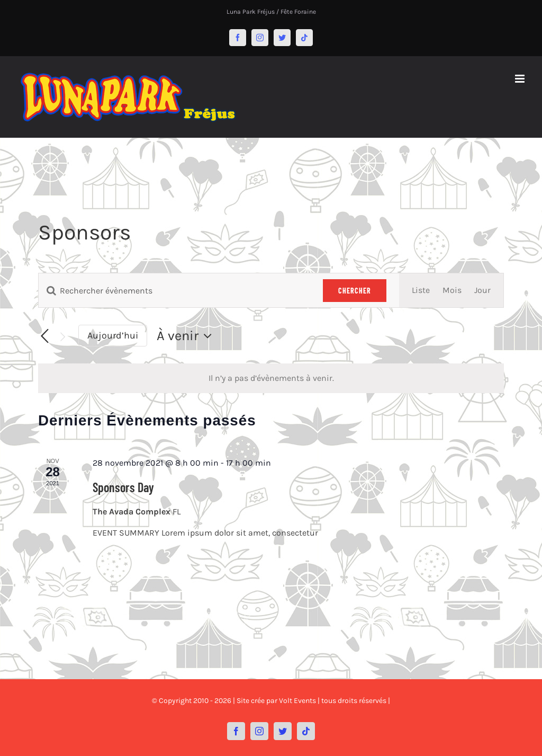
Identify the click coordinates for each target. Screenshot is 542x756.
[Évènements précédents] (44, 336)
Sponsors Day (123, 487)
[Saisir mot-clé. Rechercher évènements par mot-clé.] (174, 291)
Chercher (355, 291)
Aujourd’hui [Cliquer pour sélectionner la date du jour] (113, 336)
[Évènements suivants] (62, 337)
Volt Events (297, 701)
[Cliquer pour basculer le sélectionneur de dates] (187, 336)
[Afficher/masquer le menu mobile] (521, 79)
